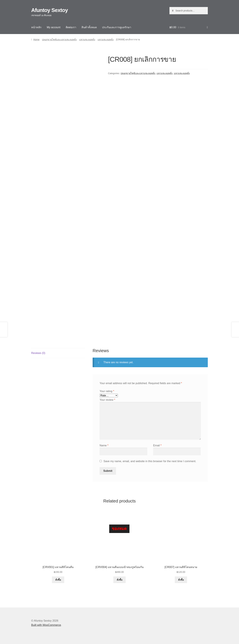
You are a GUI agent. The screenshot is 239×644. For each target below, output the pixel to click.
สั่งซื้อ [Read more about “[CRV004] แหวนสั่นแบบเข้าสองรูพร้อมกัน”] (119, 580)
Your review (107, 400)
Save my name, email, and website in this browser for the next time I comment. (150, 461)
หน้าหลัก (36, 27)
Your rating (107, 391)
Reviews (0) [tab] (38, 353)
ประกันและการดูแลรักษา (117, 27)
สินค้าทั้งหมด (89, 27)
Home (36, 39)
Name (104, 445)
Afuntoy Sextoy (50, 10)
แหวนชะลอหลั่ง (87, 39)
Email (157, 445)
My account (54, 27)
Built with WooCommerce (46, 625)
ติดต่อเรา (71, 27)
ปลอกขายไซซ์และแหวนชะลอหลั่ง (59, 39)
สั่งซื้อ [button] (58, 580)
